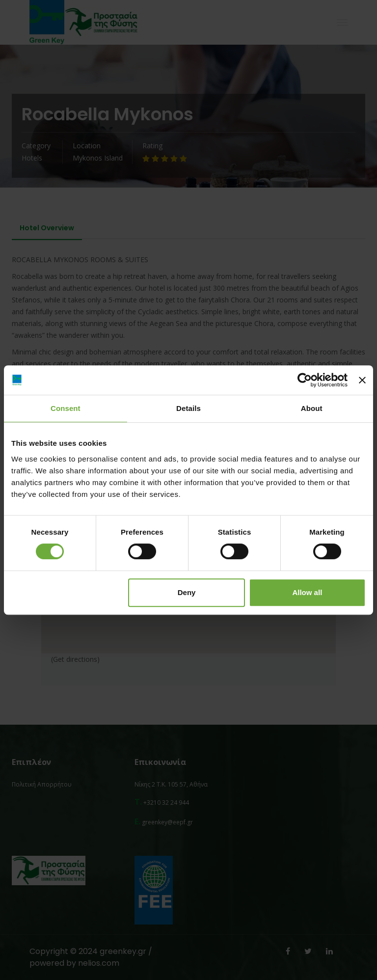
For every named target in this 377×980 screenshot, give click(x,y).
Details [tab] (188, 408)
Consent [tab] (66, 408)
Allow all (307, 592)
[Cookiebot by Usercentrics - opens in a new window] (305, 380)
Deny (187, 592)
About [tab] (312, 408)
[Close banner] (362, 380)
